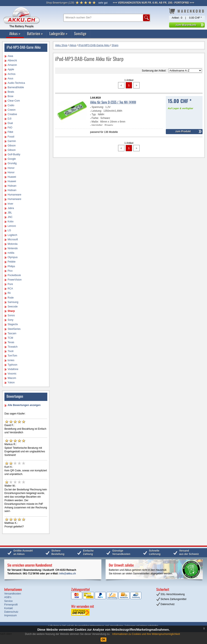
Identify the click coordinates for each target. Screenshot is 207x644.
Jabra (11, 208)
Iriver (10, 204)
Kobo (11, 222)
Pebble (12, 262)
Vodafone (13, 369)
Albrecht (12, 61)
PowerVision (15, 280)
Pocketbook (14, 275)
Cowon (12, 110)
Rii (9, 293)
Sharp (11, 311)
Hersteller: (97, 125)
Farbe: (95, 118)
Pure (10, 284)
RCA (10, 289)
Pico (10, 271)
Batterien (35, 33)
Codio (11, 105)
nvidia (11, 253)
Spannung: (98, 107)
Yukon (11, 383)
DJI (10, 119)
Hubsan (12, 186)
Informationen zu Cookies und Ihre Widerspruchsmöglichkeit (146, 634)
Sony (10, 320)
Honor (11, 168)
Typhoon (12, 365)
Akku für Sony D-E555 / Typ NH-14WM (113, 102)
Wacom (12, 378)
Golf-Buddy (14, 154)
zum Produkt (183, 131)
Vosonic (12, 374)
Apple (11, 69)
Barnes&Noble (16, 87)
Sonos (11, 315)
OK (103, 640)
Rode (11, 298)
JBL (10, 213)
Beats (11, 92)
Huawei (12, 177)
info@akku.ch (68, 574)
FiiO (10, 128)
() (60, 3)
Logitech (12, 235)
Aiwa (10, 56)
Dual (10, 123)
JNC (10, 217)
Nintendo (13, 248)
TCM (10, 338)
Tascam (12, 333)
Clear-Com (14, 101)
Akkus (15, 33)
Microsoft (13, 239)
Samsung (13, 302)
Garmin (12, 141)
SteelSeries (14, 329)
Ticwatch (13, 347)
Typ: (94, 114)
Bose (10, 96)
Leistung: (97, 111)
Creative (12, 114)
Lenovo (12, 226)
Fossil (11, 137)
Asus (10, 78)
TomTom (12, 356)
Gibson (12, 146)
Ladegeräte (59, 33)
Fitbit (10, 132)
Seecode (13, 307)
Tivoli (11, 351)
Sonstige (80, 33)
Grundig (12, 163)
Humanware (14, 195)
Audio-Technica (16, 83)
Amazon (12, 65)
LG (9, 230)
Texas (11, 342)
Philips (11, 266)
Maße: (95, 122)
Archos (12, 74)
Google (12, 159)
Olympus (13, 257)
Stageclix (13, 324)
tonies (11, 360)
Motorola (13, 244)
